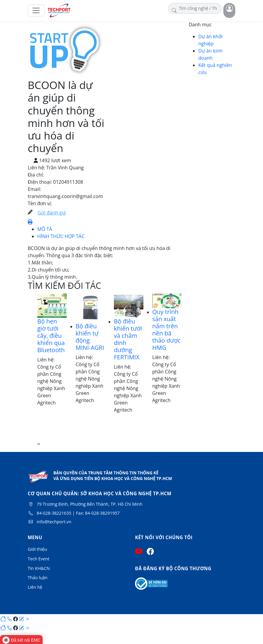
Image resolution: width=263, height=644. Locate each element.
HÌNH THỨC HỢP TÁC (61, 236)
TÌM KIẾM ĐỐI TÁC (64, 286)
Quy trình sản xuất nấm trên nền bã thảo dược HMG (167, 330)
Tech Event (39, 559)
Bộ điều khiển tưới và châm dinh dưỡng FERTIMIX (128, 339)
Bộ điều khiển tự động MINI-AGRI (90, 337)
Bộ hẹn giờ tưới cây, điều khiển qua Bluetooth (51, 336)
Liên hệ (35, 587)
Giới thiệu (37, 549)
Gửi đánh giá (52, 213)
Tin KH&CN (39, 568)
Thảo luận (38, 578)
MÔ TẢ (45, 229)
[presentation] (38, 444)
